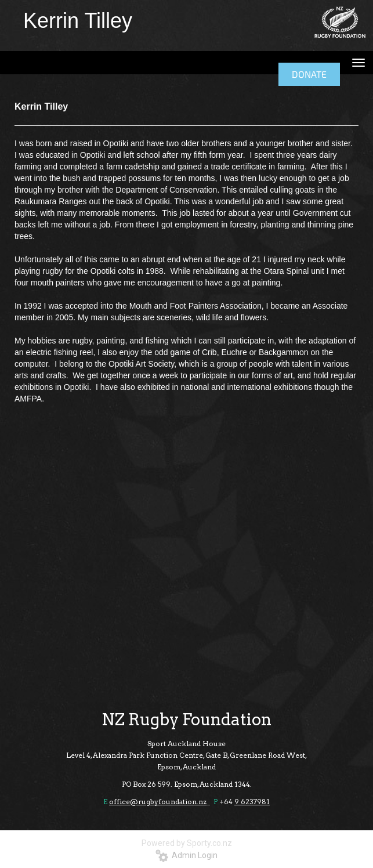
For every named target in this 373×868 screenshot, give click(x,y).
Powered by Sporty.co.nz (187, 843)
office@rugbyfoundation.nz (158, 802)
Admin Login (186, 855)
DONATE (309, 74)
